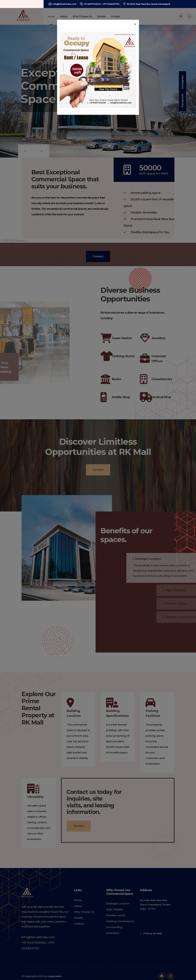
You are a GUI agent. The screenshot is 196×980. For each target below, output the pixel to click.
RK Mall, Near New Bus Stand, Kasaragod (146, 4)
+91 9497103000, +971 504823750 (100, 4)
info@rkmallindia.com (62, 4)
